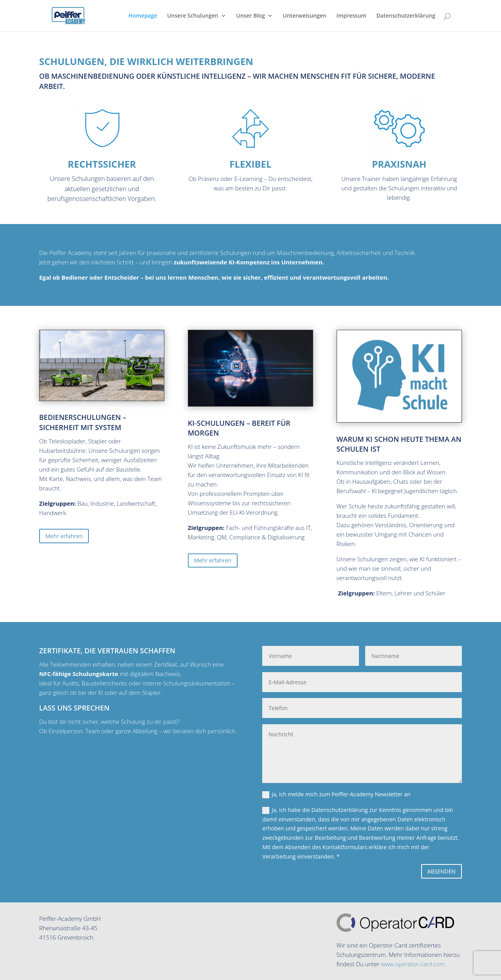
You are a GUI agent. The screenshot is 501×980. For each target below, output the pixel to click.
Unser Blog (250, 16)
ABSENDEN (442, 871)
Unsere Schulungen (193, 16)
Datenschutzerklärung (406, 16)
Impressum (351, 16)
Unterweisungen (305, 16)
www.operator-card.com (413, 964)
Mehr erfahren (64, 536)
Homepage (143, 16)
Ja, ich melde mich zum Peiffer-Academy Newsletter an (336, 794)
